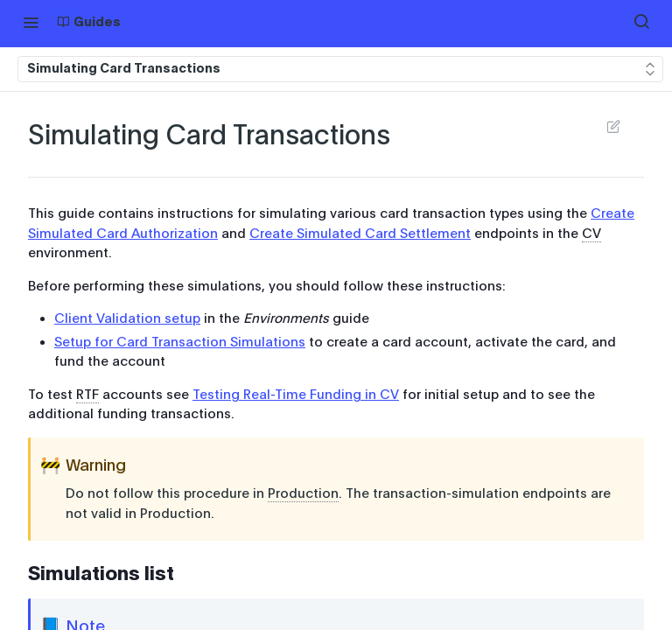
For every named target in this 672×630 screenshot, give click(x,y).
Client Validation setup (127, 318)
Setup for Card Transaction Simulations (180, 342)
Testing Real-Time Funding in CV (296, 395)
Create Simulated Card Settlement (360, 234)
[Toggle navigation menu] (31, 22)
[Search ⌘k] (641, 22)
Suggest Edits (613, 126)
